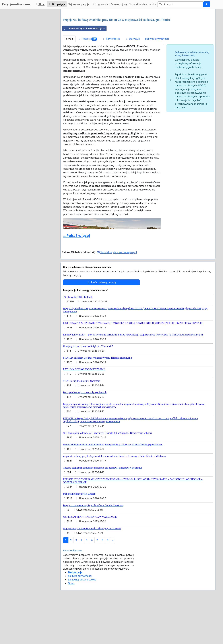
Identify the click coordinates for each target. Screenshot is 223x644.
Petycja (69, 82)
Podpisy (88, 82)
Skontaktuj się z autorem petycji (117, 295)
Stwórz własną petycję (101, 325)
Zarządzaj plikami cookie (82, 622)
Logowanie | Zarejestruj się (109, 4)
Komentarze (111, 82)
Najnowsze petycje (79, 4)
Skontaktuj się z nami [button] (142, 4)
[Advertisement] (138, 35)
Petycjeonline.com (16, 4)
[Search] (180, 4)
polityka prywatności (157, 82)
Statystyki (133, 82)
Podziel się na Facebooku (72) (83, 71)
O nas (71, 626)
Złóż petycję (57, 4)
